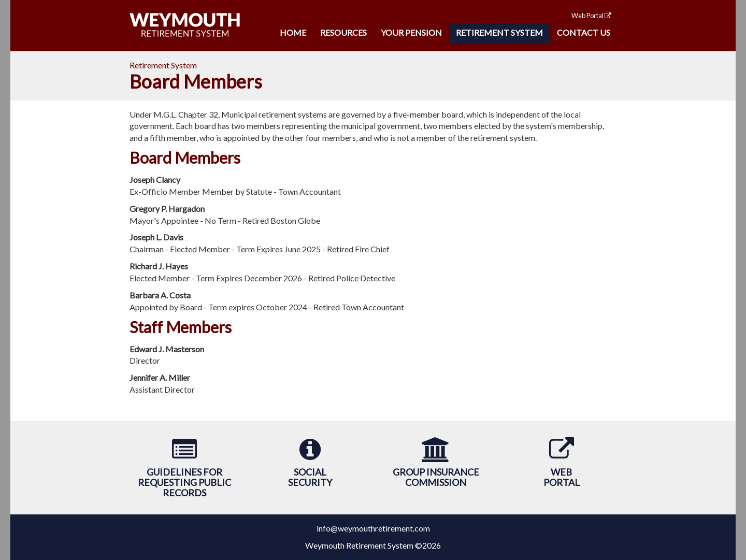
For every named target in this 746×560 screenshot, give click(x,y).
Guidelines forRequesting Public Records (184, 482)
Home (293, 32)
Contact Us (584, 32)
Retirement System (499, 32)
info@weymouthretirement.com (373, 528)
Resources (343, 32)
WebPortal (562, 477)
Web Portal (591, 16)
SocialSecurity (310, 477)
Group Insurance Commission (436, 477)
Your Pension (411, 32)
